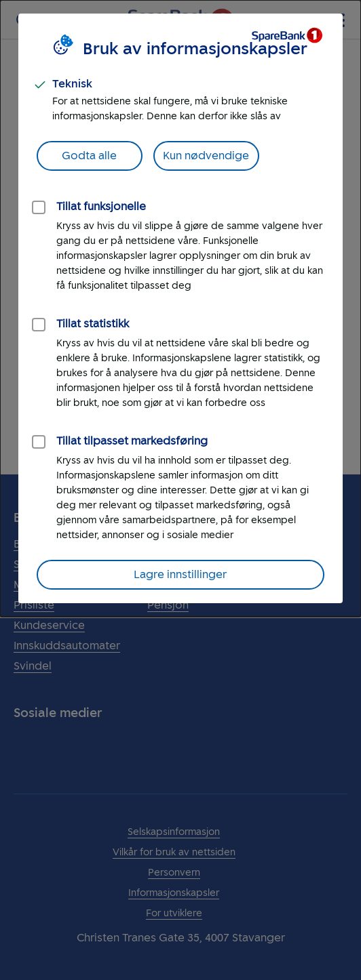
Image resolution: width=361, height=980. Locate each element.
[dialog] (180, 308)
